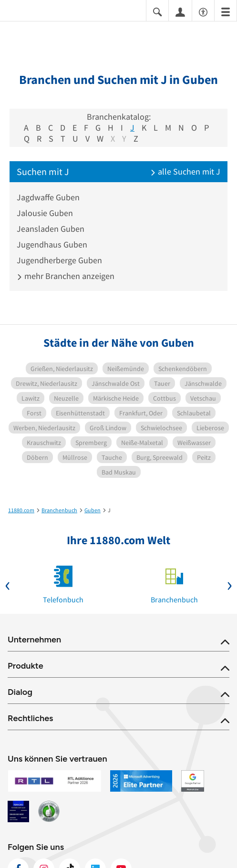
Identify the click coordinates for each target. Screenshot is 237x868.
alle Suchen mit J (185, 171)
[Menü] (226, 11)
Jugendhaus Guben (52, 244)
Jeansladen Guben (51, 229)
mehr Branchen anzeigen (66, 276)
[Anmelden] (180, 11)
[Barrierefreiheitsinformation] (203, 11)
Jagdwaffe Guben (48, 197)
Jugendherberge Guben (59, 260)
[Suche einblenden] (157, 11)
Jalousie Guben (45, 213)
